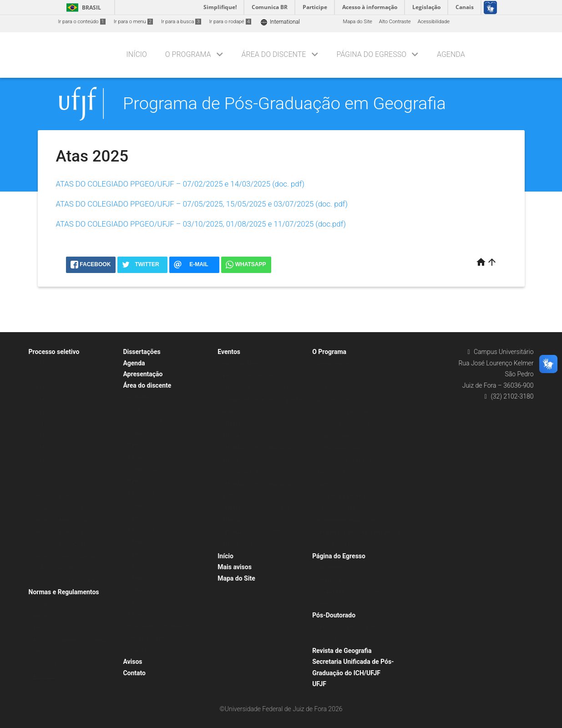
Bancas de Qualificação (249, 376)
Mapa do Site (357, 22)
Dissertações (142, 352)
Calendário (140, 650)
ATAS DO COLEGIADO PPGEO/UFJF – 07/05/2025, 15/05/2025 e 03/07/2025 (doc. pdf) (202, 204)
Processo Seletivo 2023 (60, 508)
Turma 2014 (141, 469)
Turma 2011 (141, 433)
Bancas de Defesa (243, 364)
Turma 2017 (141, 506)
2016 (39, 424)
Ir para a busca (181, 22)
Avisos (132, 662)
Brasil (82, 8)
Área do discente (274, 54)
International (280, 22)
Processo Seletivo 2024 (60, 520)
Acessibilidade (434, 22)
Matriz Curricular (336, 508)
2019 (39, 460)
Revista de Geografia (342, 651)
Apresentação (143, 374)
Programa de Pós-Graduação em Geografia (284, 103)
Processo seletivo (54, 352)
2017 (39, 436)
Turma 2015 (141, 482)
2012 (39, 376)
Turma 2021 (141, 554)
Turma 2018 (141, 518)
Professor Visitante (55, 569)
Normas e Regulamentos (64, 592)
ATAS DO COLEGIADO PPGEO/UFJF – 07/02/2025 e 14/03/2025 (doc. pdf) (180, 184)
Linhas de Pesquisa (339, 448)
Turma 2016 (141, 493)
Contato (134, 673)
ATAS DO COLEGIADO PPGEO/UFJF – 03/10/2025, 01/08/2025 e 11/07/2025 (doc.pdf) (201, 224)
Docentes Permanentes (343, 424)
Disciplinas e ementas (342, 496)
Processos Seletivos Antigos (66, 557)
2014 (39, 400)
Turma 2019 (141, 530)
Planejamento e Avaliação (346, 520)
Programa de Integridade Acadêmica (358, 533)
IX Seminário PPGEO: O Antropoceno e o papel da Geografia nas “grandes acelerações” (263, 400)
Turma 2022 (141, 566)
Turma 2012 (141, 445)
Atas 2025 (45, 676)
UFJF (319, 684)
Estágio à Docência (149, 638)
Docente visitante (336, 400)
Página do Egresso (371, 54)
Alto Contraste (395, 22)
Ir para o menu (133, 22)
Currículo (327, 484)
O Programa (188, 54)
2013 (39, 388)
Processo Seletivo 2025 (60, 533)
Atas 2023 (45, 652)
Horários (137, 409)
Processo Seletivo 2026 (60, 544)
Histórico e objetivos (340, 544)
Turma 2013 (141, 458)
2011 (39, 364)
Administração (333, 364)
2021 (39, 484)
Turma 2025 (141, 602)
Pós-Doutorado (334, 615)
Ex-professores (334, 436)
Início (137, 54)
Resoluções (46, 616)
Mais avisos (235, 567)
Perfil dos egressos (338, 580)
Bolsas (41, 604)
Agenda (451, 54)
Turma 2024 (141, 590)
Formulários (141, 397)
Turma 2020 (141, 542)
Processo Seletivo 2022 (60, 496)
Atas (38, 628)
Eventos (229, 352)
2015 (39, 412)
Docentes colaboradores (344, 412)
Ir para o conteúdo (82, 22)
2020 (39, 472)
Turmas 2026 (142, 614)
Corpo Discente (145, 421)
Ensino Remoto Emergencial (159, 626)
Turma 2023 (141, 578)
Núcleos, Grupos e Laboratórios (352, 460)
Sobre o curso (332, 376)
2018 (39, 448)
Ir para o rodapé (230, 22)
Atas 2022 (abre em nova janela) (70, 640)
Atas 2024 (45, 664)
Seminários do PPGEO (247, 472)
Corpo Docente (334, 388)
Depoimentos (332, 568)
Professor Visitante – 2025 (63, 581)
